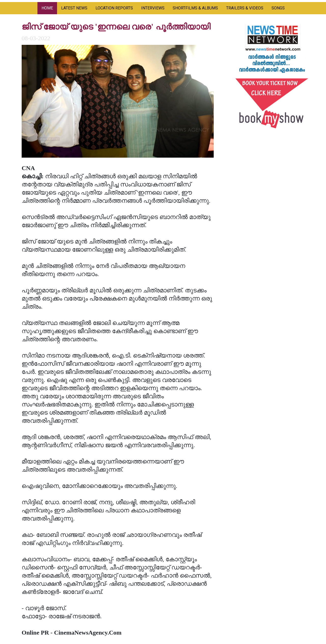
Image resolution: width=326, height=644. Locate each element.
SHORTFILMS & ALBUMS (195, 8)
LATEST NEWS (74, 8)
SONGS (278, 8)
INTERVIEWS (153, 8)
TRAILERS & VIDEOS (245, 8)
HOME (47, 8)
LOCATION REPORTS (114, 8)
